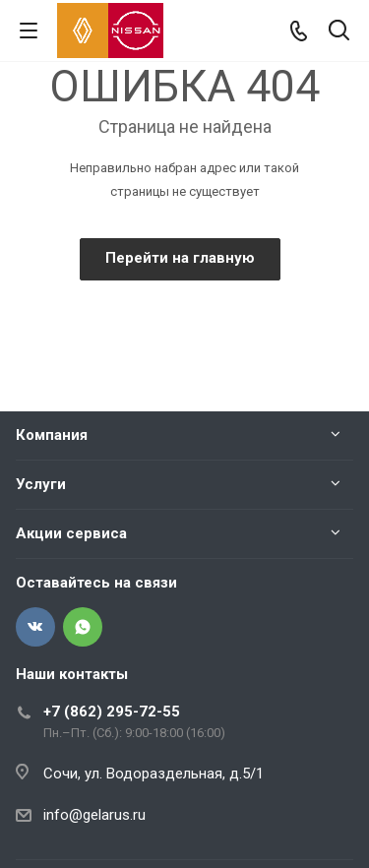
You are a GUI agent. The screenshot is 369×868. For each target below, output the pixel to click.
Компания (52, 435)
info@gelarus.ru (94, 815)
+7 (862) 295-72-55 (112, 712)
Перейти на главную (180, 258)
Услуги (41, 484)
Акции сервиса (71, 533)
